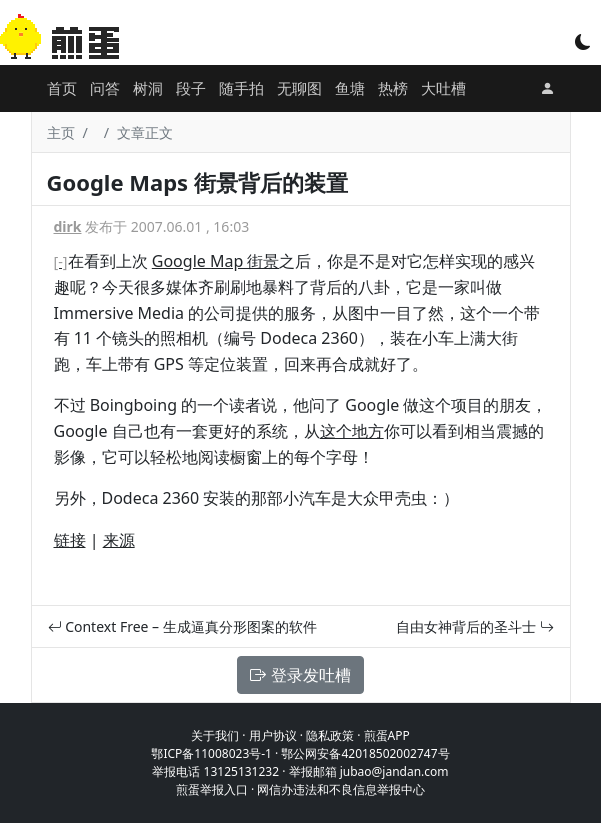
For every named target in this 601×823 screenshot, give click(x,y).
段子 (191, 88)
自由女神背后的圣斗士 (475, 626)
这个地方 (352, 431)
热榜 (393, 88)
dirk (68, 226)
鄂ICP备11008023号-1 (211, 753)
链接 (70, 540)
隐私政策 (330, 735)
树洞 (148, 88)
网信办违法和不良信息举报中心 (341, 789)
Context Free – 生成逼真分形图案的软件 (182, 626)
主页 (61, 132)
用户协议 (273, 735)
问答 (105, 88)
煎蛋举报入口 (212, 789)
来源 (119, 540)
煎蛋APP (387, 735)
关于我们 (215, 735)
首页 (62, 88)
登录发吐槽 (300, 675)
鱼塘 (350, 88)
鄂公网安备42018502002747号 (365, 753)
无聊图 (299, 88)
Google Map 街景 (216, 261)
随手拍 (241, 88)
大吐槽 (443, 88)
